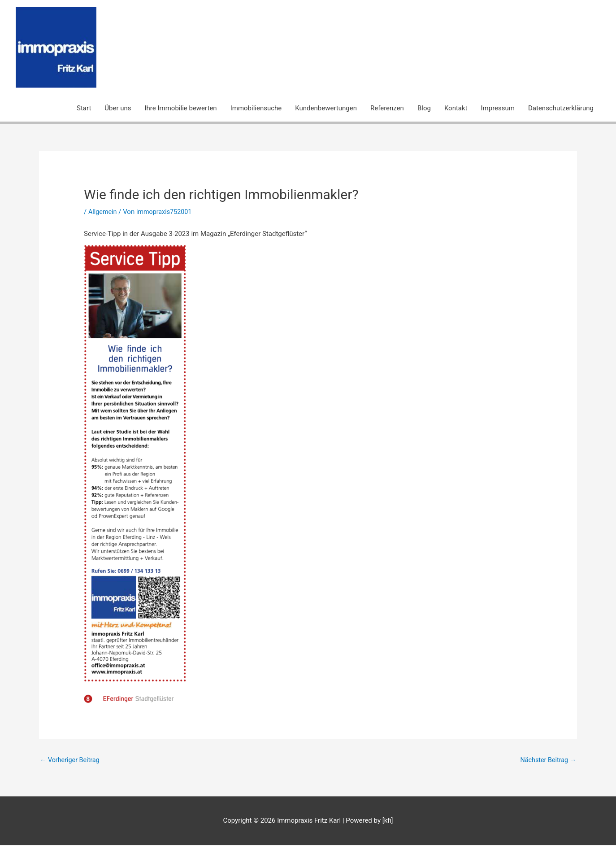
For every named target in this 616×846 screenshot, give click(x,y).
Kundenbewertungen (326, 108)
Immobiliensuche (256, 108)
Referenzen (387, 108)
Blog (424, 108)
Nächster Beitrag (547, 760)
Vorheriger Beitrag (71, 760)
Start (84, 108)
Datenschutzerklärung (561, 108)
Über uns (118, 108)
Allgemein (103, 212)
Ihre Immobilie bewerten (181, 108)
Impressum (498, 108)
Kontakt (456, 108)
